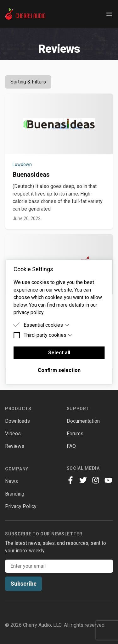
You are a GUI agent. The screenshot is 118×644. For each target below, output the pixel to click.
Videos (13, 434)
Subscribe (23, 584)
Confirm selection (59, 370)
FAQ (71, 446)
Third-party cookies (48, 335)
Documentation (83, 421)
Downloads (17, 421)
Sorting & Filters (28, 82)
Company (17, 469)
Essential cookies (47, 325)
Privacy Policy (21, 506)
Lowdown (22, 164)
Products (18, 409)
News (11, 481)
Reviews (15, 446)
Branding (15, 494)
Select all (59, 353)
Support (78, 409)
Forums (75, 434)
